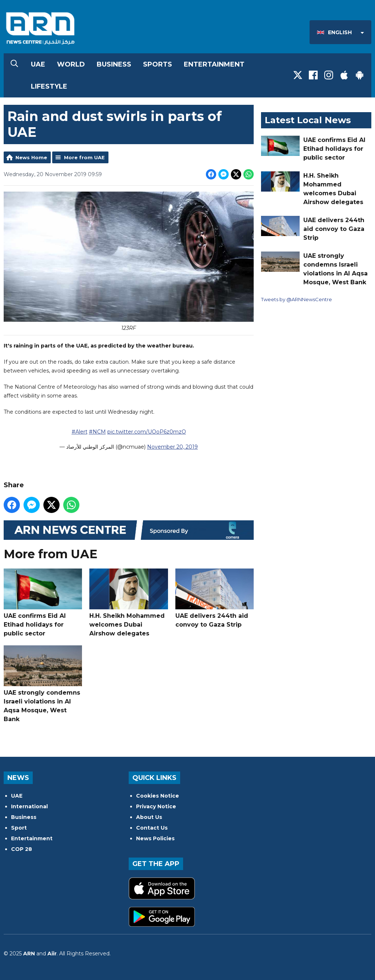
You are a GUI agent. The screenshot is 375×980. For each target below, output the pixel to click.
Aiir (52, 954)
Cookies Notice (158, 796)
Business (114, 64)
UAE (38, 64)
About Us (149, 817)
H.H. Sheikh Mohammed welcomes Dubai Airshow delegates (128, 603)
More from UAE (84, 157)
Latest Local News (308, 120)
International (29, 806)
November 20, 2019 (172, 446)
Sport (19, 828)
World (71, 64)
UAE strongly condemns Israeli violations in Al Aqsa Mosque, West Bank (43, 684)
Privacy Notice (156, 806)
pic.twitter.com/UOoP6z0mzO (147, 431)
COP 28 (22, 849)
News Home (31, 157)
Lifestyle (49, 86)
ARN (29, 954)
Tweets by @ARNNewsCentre (297, 299)
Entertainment (214, 64)
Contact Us (152, 828)
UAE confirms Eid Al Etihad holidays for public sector (43, 603)
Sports (158, 64)
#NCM (97, 431)
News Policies (155, 838)
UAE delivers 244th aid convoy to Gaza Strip (215, 598)
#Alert (80, 431)
